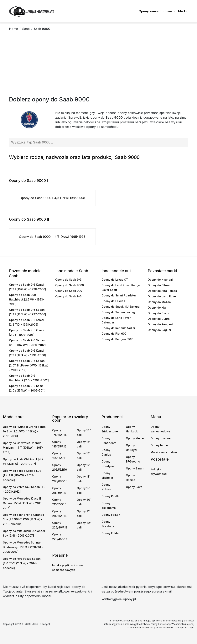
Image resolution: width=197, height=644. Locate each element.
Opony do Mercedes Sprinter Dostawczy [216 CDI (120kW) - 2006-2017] (23, 547)
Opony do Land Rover (162, 296)
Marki (182, 11)
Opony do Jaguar (159, 330)
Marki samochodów (164, 452)
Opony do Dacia (158, 313)
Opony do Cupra (159, 319)
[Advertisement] (98, 67)
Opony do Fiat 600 (114, 334)
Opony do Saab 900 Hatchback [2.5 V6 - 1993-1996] (27, 299)
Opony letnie (159, 445)
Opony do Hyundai (160, 280)
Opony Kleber (135, 438)
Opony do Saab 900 (69, 291)
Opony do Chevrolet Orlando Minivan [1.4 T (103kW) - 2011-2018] (23, 448)
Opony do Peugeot (160, 324)
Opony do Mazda (159, 302)
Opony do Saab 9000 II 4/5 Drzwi (52, 237)
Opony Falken (111, 515)
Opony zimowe (161, 438)
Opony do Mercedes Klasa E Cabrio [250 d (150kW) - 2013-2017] (23, 503)
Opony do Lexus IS (114, 301)
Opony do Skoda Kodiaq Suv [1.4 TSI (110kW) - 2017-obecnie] (22, 475)
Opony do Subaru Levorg (118, 312)
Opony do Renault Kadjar (118, 328)
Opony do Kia (157, 308)
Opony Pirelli (110, 496)
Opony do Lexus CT (115, 280)
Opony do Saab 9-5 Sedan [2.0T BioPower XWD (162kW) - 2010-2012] (29, 365)
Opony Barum (135, 468)
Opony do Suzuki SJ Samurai (121, 307)
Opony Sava (134, 487)
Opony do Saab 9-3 (68, 280)
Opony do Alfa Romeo (162, 291)
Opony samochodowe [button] (156, 11)
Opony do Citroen (160, 285)
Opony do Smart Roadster (119, 295)
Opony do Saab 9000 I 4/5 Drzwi (52, 198)
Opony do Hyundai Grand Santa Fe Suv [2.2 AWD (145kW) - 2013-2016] (24, 431)
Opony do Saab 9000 (70, 285)
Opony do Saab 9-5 (68, 296)
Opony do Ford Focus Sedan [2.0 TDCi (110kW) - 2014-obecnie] (22, 563)
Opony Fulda (110, 533)
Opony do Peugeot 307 (117, 339)
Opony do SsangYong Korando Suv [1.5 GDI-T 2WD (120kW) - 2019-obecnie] (23, 519)
